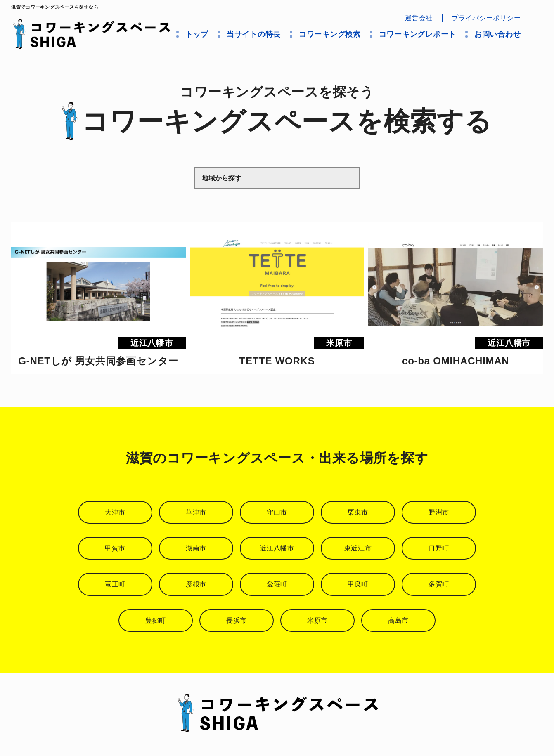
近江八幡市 (277, 548)
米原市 (317, 620)
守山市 (277, 512)
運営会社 (419, 18)
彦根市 (196, 584)
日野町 (439, 548)
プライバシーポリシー (486, 18)
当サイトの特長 (254, 34)
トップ (197, 34)
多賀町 (439, 584)
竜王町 (115, 584)
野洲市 (439, 512)
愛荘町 (277, 584)
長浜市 (237, 620)
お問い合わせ (498, 34)
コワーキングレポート (418, 34)
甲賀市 (115, 548)
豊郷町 (156, 620)
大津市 (115, 512)
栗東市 (358, 512)
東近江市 (358, 548)
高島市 (398, 620)
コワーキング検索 (330, 34)
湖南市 (196, 548)
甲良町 (358, 584)
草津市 (196, 512)
